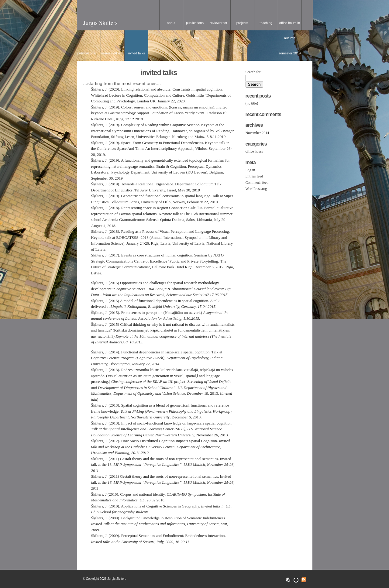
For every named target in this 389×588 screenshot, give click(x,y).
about (171, 23)
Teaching (266, 23)
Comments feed (257, 183)
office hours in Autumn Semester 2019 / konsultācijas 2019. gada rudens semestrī (290, 26)
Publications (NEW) (195, 26)
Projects (242, 23)
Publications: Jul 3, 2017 (89, 56)
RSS (304, 580)
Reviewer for (218, 23)
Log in (250, 170)
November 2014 (257, 133)
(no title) (252, 103)
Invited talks (136, 53)
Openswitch (296, 580)
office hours (254, 151)
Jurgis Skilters (101, 23)
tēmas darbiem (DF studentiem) (112, 56)
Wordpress (288, 580)
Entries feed (254, 176)
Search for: (254, 72)
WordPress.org (256, 189)
